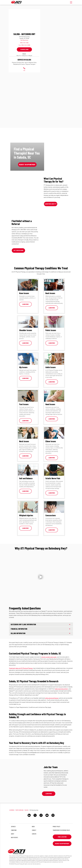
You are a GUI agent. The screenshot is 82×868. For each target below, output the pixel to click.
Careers (34, 834)
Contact (34, 830)
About (13, 834)
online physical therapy (52, 698)
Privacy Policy (56, 826)
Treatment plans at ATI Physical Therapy (21, 668)
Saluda (26, 810)
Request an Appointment (27, 165)
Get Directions (24, 40)
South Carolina (19, 810)
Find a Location (62, 837)
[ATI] (16, 2)
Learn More (25, 304)
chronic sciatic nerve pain (49, 657)
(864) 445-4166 (24, 43)
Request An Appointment (62, 844)
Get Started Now (18, 250)
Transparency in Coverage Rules (61, 830)
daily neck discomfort (61, 689)
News (33, 826)
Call (24, 69)
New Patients (14, 837)
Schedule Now (24, 49)
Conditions (14, 830)
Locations (12, 810)
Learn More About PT (51, 204)
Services (13, 826)
